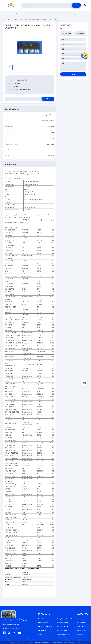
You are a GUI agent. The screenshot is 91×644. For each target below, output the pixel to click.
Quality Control (81, 626)
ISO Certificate (81, 623)
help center (80, 634)
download (85, 14)
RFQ (48, 99)
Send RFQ (72, 14)
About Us (45, 14)
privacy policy (81, 630)
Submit (73, 74)
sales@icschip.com (12, 625)
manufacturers (31, 14)
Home (4, 14)
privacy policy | (12, 642)
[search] (76, 5)
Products (16, 14)
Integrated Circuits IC (21, 20)
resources (58, 14)
